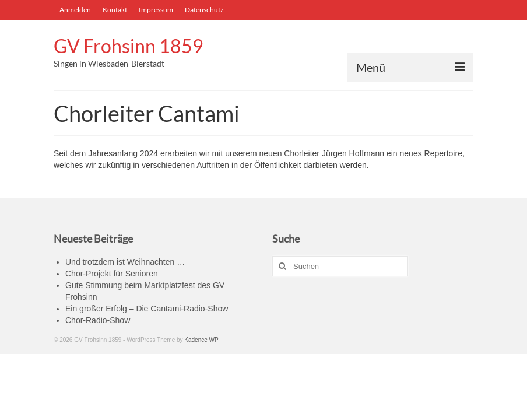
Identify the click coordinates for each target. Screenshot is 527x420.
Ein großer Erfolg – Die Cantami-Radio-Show (147, 309)
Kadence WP (201, 340)
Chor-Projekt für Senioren (112, 274)
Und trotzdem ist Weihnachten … (125, 262)
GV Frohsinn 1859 (129, 46)
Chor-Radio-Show (98, 320)
